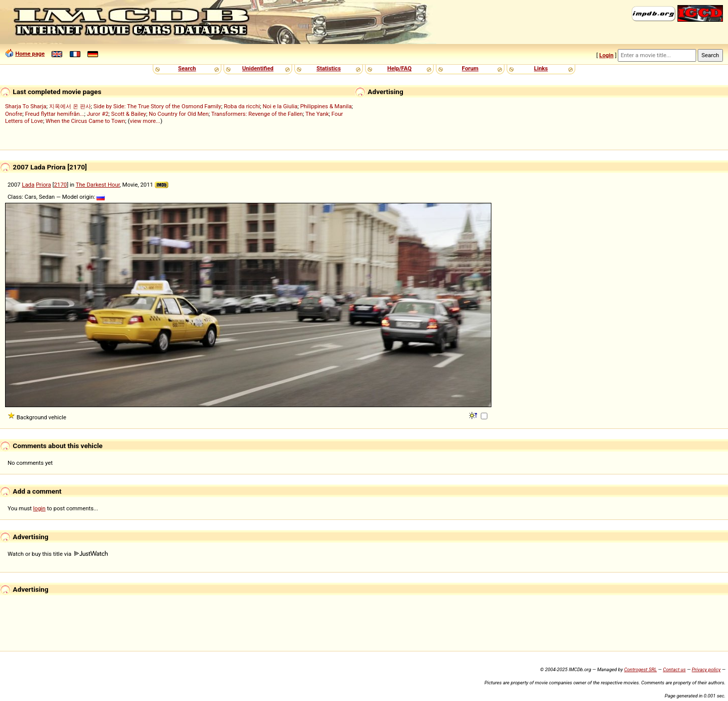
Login (606, 55)
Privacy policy (706, 669)
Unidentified (258, 68)
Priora (43, 185)
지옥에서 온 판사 (70, 106)
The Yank (317, 114)
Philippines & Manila (326, 106)
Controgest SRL (640, 669)
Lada (28, 185)
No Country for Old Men (178, 114)
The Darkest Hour (98, 185)
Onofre (14, 114)
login (40, 508)
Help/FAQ (399, 68)
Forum (470, 68)
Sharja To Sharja (26, 106)
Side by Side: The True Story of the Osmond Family (157, 106)
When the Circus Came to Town (85, 121)
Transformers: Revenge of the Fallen (257, 114)
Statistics (329, 68)
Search (187, 68)
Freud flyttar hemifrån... (54, 114)
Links (541, 68)
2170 (60, 185)
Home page (30, 54)
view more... (145, 121)
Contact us (674, 669)
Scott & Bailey (129, 114)
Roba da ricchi (242, 106)
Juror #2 (98, 114)
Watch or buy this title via (58, 554)
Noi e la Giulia (280, 106)
